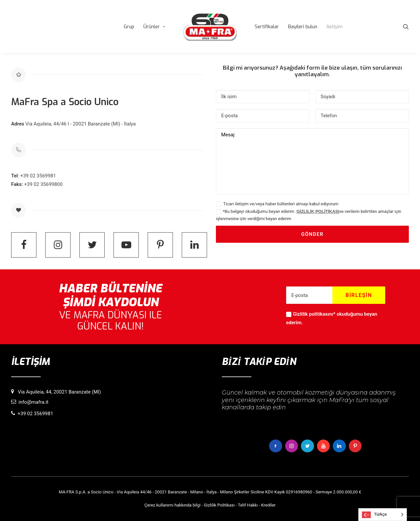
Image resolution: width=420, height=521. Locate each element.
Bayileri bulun (303, 27)
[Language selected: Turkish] (383, 515)
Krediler (268, 505)
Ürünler (154, 27)
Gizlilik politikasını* (314, 314)
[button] (406, 27)
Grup (129, 27)
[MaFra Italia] (210, 27)
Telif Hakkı (248, 505)
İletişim (335, 27)
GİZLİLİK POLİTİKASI (318, 211)
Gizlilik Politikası (219, 505)
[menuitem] (129, 27)
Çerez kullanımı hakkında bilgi (172, 505)
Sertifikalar (267, 27)
